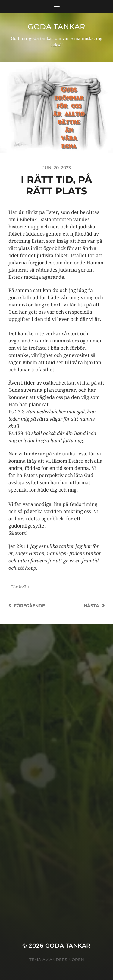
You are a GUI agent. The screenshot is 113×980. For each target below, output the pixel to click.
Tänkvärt (20, 587)
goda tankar (56, 27)
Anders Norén (67, 960)
